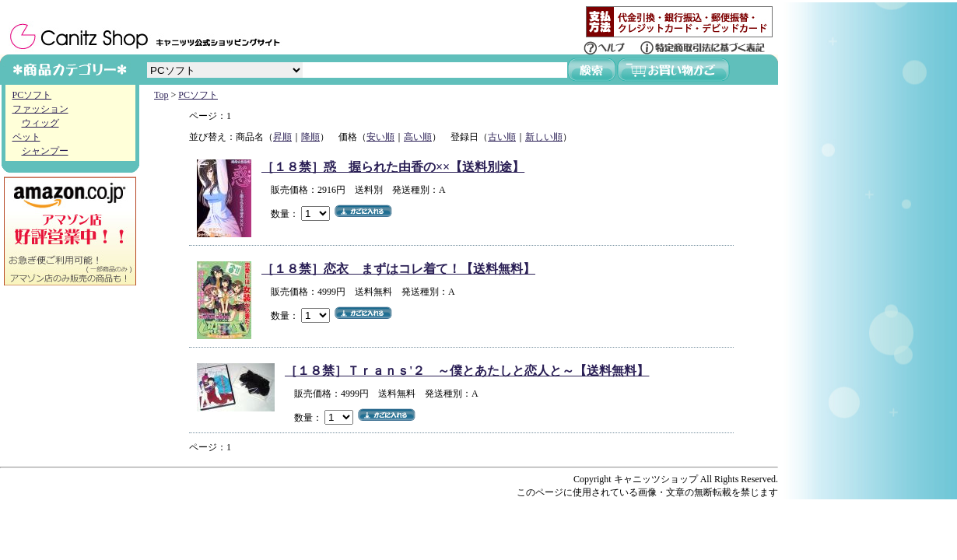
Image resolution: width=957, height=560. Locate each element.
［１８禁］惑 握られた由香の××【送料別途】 (393, 167)
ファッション (40, 109)
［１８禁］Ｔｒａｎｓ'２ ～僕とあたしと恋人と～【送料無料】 (467, 371)
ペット (26, 137)
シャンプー (45, 151)
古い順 (502, 137)
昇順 (282, 137)
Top (161, 95)
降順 (310, 137)
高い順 (418, 137)
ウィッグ (40, 123)
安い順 (380, 137)
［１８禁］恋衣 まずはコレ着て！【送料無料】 (398, 269)
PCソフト (32, 95)
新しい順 (544, 137)
